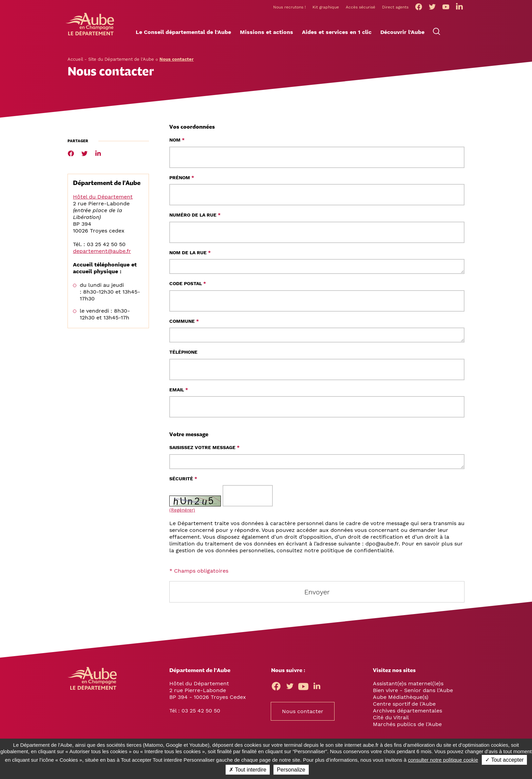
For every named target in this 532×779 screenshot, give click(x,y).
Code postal (188, 285)
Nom (177, 142)
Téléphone (183, 354)
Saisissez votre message (204, 449)
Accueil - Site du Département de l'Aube (111, 61)
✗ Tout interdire (248, 770)
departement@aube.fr (102, 253)
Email (179, 392)
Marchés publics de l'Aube (407, 726)
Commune (184, 323)
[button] (183, 34)
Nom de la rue (190, 255)
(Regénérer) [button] (182, 512)
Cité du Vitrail (391, 719)
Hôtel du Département (103, 199)
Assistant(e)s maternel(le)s (408, 685)
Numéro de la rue (195, 217)
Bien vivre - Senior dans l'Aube (413, 692)
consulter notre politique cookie (443, 760)
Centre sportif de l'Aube (404, 706)
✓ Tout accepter (504, 760)
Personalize (291, 770)
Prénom (182, 180)
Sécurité (183, 481)
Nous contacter (303, 713)
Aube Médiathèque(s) (401, 699)
